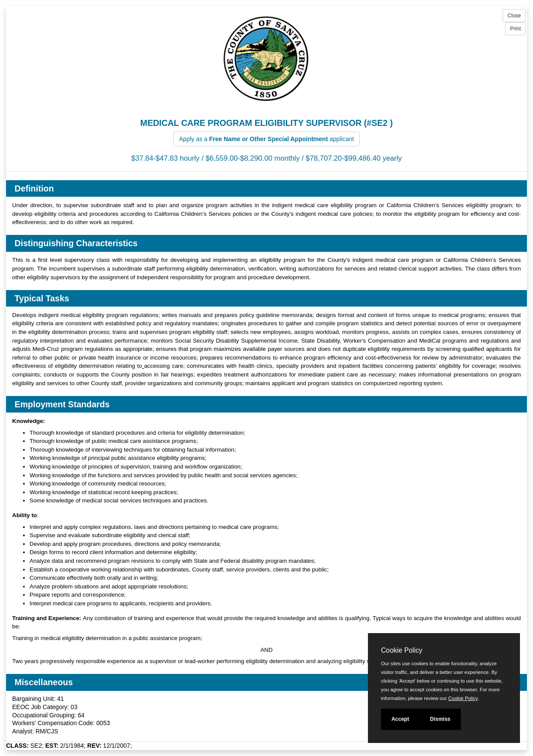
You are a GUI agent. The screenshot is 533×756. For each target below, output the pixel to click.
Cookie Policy (402, 650)
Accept (400, 719)
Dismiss (440, 719)
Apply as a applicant (266, 139)
